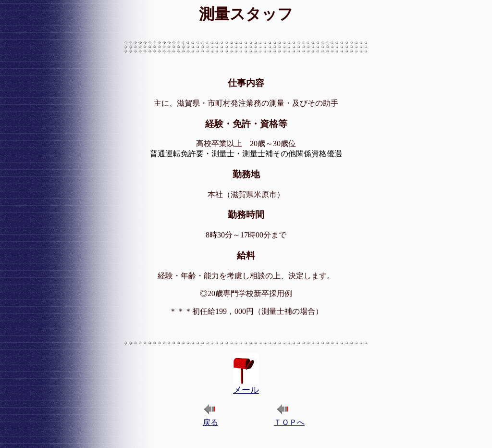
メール (246, 390)
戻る (210, 422)
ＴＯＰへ (289, 422)
